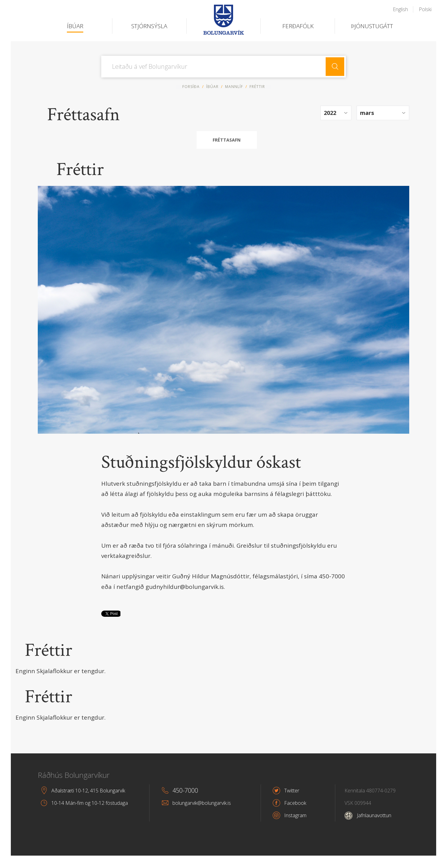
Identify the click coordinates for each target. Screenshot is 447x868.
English (400, 9)
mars (367, 113)
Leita (335, 67)
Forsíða (191, 87)
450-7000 (185, 790)
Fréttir (48, 650)
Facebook (295, 803)
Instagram (295, 815)
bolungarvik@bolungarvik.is (202, 803)
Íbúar (212, 87)
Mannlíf (234, 87)
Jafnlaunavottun (368, 815)
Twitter (292, 791)
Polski (425, 9)
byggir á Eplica (421, 865)
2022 (330, 113)
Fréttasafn (227, 140)
